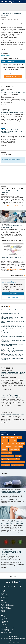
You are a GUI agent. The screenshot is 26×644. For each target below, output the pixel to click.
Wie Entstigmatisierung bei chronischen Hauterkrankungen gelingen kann (10, 314)
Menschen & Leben (6, 453)
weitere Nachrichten (21, 362)
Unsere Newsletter (8, 434)
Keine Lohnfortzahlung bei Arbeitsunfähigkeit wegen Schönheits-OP (13, 359)
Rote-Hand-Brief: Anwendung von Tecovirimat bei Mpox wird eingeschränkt (12, 318)
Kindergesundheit (14, 450)
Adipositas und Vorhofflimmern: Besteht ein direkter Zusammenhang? (13, 341)
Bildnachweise (4, 613)
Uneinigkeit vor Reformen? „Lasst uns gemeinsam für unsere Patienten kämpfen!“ (12, 345)
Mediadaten (4, 617)
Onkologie (18, 456)
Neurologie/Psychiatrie (7, 456)
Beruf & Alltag (13, 440)
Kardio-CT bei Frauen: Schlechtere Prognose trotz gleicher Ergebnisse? (12, 333)
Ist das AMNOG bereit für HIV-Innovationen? (10, 192)
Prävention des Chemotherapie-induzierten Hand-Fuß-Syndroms (12, 337)
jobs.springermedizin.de (7, 632)
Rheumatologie (5, 465)
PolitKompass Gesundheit (8, 462)
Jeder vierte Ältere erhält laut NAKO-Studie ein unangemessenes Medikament (11, 330)
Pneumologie (15, 459)
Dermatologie (5, 444)
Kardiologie (5, 450)
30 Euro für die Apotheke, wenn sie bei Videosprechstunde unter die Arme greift (13, 92)
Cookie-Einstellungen (6, 609)
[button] (25, 2)
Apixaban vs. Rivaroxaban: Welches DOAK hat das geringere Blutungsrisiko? (13, 492)
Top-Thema (5, 440)
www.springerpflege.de (7, 631)
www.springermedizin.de (7, 629)
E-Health (21, 444)
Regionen (3, 598)
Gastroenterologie (18, 447)
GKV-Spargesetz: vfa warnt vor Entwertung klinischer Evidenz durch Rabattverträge (11, 131)
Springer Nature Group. (13, 640)
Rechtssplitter (21, 462)
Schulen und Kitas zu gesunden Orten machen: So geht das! (12, 322)
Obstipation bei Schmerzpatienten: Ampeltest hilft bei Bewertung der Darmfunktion (11, 553)
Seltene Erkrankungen (17, 465)
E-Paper (3, 623)
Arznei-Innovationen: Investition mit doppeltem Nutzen (11, 227)
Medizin (3, 593)
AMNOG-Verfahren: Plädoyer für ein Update (11, 258)
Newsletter (4, 624)
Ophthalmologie (6, 459)
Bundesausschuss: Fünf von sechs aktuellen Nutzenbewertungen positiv (12, 112)
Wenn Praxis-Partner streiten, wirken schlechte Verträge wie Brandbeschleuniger (12, 351)
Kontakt (3, 612)
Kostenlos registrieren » (13, 297)
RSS (2, 626)
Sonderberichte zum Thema (12, 188)
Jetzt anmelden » (13, 294)
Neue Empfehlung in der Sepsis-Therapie (10, 348)
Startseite (3, 592)
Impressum (4, 610)
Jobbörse (3, 601)
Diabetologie (14, 444)
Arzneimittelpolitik (5, 56)
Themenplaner (5, 618)
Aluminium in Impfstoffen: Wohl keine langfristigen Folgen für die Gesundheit (12, 523)
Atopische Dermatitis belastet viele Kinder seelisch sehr (12, 310)
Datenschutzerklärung (6, 607)
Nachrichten (5, 307)
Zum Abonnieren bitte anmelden (13, 77)
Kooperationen (5, 599)
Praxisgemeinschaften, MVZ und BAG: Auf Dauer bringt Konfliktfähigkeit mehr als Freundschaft (12, 355)
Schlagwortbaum (5, 604)
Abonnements (4, 621)
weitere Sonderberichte (18, 275)
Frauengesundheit (6, 447)
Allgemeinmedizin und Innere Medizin (11, 437)
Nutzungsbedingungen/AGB (8, 606)
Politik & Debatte (5, 596)
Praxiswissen (4, 595)
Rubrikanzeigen (5, 620)
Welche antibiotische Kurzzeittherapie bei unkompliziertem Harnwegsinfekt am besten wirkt (12, 326)
